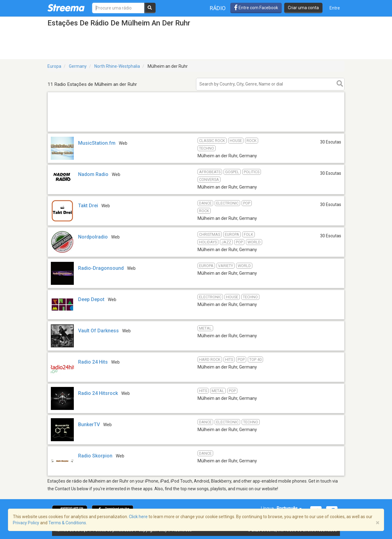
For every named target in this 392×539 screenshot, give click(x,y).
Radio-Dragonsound (101, 268)
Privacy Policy (26, 523)
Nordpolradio (93, 237)
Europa (54, 66)
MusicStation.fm (97, 143)
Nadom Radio (93, 174)
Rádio (218, 8)
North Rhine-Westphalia (117, 66)
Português (289, 508)
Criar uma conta (303, 8)
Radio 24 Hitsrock (98, 393)
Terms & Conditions (67, 523)
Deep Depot (91, 299)
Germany (78, 66)
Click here (138, 517)
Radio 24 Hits (93, 362)
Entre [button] (335, 8)
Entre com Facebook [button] (256, 8)
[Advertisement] (196, 131)
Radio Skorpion (95, 456)
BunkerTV (89, 424)
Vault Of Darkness (98, 331)
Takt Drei (88, 206)
